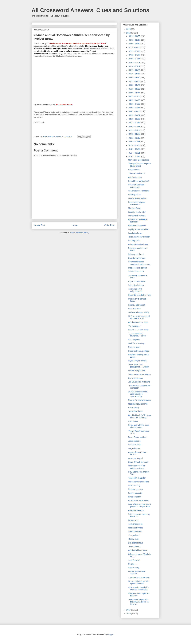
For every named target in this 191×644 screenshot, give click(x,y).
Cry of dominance (136, 378)
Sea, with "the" (134, 309)
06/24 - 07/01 (134, 66)
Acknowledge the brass (138, 244)
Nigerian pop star (136, 489)
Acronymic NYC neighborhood (135, 290)
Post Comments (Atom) (80, 232)
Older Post (109, 225)
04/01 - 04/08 (134, 111)
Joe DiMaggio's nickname (139, 382)
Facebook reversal (136, 510)
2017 (129, 610)
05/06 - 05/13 (134, 93)
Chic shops (133, 421)
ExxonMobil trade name (138, 501)
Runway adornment (136, 305)
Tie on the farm (135, 547)
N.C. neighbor (134, 340)
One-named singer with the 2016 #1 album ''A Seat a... (138, 602)
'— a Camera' (134, 560)
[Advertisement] (74, 79)
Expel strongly (134, 347)
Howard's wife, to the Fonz (140, 295)
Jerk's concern (134, 441)
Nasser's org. (134, 568)
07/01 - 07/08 (134, 63)
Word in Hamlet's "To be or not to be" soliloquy (140, 416)
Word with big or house (138, 550)
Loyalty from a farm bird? (139, 229)
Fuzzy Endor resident (137, 437)
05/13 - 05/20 (134, 89)
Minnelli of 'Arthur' (136, 528)
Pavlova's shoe (135, 445)
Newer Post (39, 225)
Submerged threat (136, 254)
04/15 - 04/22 (134, 104)
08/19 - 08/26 (134, 36)
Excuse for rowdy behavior (140, 400)
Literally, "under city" (137, 212)
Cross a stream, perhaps (139, 351)
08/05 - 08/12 (134, 44)
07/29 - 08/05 (134, 47)
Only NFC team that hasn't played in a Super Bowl (140, 505)
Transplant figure (135, 411)
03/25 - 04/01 (134, 115)
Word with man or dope (138, 322)
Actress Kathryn (135, 177)
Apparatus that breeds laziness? (138, 221)
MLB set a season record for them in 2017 (139, 317)
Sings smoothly (135, 497)
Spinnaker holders (136, 285)
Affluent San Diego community (136, 186)
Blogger (110, 634)
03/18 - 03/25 (134, 119)
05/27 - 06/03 (134, 81)
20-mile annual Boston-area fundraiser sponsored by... (138, 394)
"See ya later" (134, 535)
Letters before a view (137, 198)
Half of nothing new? (137, 226)
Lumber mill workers (137, 216)
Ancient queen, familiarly (139, 191)
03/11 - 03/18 (134, 123)
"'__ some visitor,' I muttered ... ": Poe (137, 335)
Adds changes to (135, 524)
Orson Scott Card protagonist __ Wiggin (138, 366)
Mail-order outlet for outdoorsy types (136, 467)
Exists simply (134, 408)
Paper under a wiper (137, 281)
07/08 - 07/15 (134, 59)
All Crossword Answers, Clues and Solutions (90, 10)
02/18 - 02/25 (134, 134)
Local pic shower (135, 233)
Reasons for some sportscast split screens (139, 263)
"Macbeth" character (137, 478)
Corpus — (133, 564)
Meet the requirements (138, 404)
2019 (129, 29)
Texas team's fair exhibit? (139, 237)
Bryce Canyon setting (137, 361)
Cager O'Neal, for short (138, 462)
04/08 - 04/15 (134, 108)
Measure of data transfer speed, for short (139, 582)
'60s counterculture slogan (139, 374)
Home (75, 225)
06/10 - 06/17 (134, 74)
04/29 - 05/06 (134, 96)
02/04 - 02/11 (134, 142)
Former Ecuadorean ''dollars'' (137, 573)
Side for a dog (134, 485)
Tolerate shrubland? (137, 173)
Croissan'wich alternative (139, 578)
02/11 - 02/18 (134, 138)
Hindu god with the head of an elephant (139, 426)
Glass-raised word (136, 272)
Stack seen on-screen (137, 268)
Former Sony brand (136, 371)
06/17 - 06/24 (134, 70)
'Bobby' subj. (134, 539)
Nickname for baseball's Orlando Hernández (138, 589)
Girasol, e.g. (133, 520)
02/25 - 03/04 (134, 130)
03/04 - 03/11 (134, 127)
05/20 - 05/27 (134, 85)
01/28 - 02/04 (134, 145)
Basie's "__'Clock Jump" (138, 330)
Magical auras (134, 448)
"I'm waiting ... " (135, 326)
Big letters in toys (136, 543)
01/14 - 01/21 (134, 153)
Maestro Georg (135, 208)
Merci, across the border (139, 482)
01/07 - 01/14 (134, 157)
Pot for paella (134, 241)
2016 (129, 614)
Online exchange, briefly (138, 312)
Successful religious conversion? (137, 203)
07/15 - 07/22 (134, 55)
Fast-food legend (135, 458)
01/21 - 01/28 (134, 149)
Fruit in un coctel (135, 493)
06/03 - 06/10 (134, 78)
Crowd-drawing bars (137, 258)
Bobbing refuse (135, 195)
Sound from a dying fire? (139, 181)
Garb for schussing (136, 343)
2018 (129, 33)
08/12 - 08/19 (134, 40)
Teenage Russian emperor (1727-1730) (139, 165)
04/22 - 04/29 (134, 100)
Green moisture (135, 532)
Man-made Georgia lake (138, 160)
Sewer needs (134, 170)
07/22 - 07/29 (134, 51)
